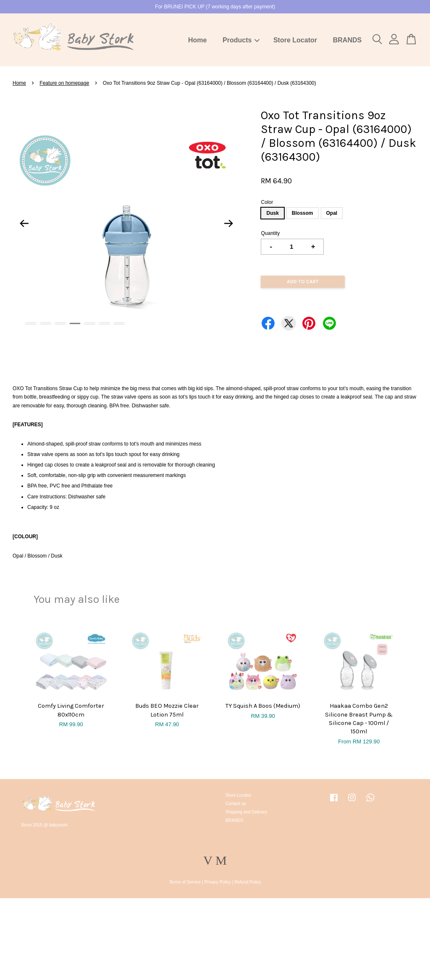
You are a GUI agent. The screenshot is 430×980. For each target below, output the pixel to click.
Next (228, 223)
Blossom (303, 213)
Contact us (236, 804)
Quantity (270, 233)
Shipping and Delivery (246, 812)
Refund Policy (248, 882)
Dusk (272, 213)
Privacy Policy (218, 882)
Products (241, 40)
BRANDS (347, 40)
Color (267, 202)
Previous (24, 223)
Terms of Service (185, 882)
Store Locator (295, 40)
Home (197, 40)
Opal (332, 213)
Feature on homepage (64, 83)
